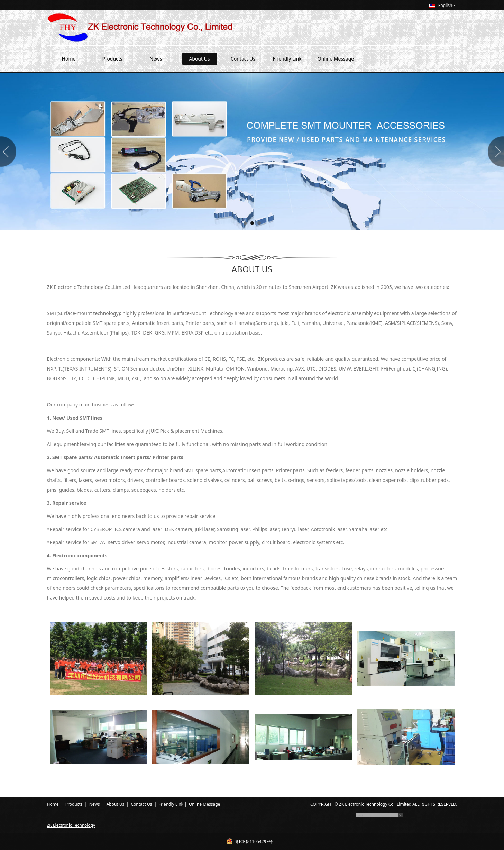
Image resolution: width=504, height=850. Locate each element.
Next (495, 152)
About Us (199, 59)
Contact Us (243, 59)
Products (112, 59)
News (156, 59)
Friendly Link (287, 59)
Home (69, 59)
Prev (9, 152)
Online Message (336, 59)
